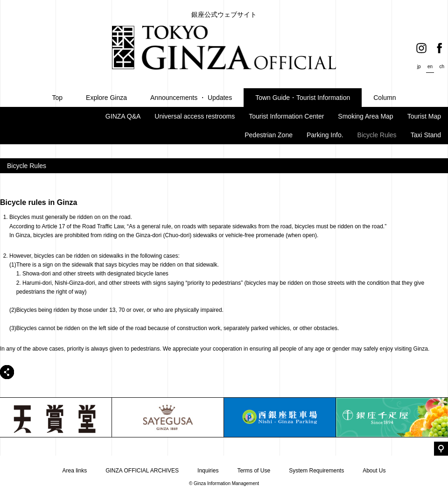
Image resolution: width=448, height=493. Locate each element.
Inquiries (208, 471)
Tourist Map (424, 116)
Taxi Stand (426, 135)
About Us (374, 471)
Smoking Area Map (365, 116)
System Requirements (316, 471)
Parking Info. (325, 135)
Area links (74, 471)
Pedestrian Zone (269, 135)
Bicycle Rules (377, 135)
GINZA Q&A (123, 116)
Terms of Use (254, 471)
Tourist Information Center (286, 116)
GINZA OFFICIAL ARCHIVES (142, 471)
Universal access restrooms (195, 116)
